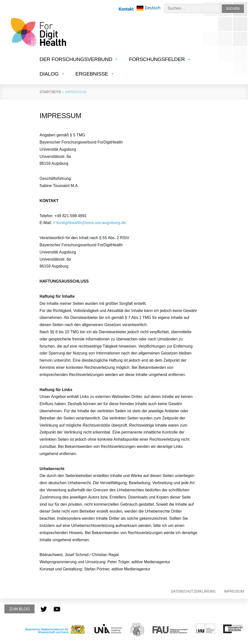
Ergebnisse (95, 74)
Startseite (50, 92)
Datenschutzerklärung (193, 592)
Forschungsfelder (160, 59)
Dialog (53, 74)
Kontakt (126, 9)
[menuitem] (149, 8)
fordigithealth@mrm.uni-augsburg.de (91, 223)
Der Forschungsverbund (79, 59)
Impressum (234, 592)
